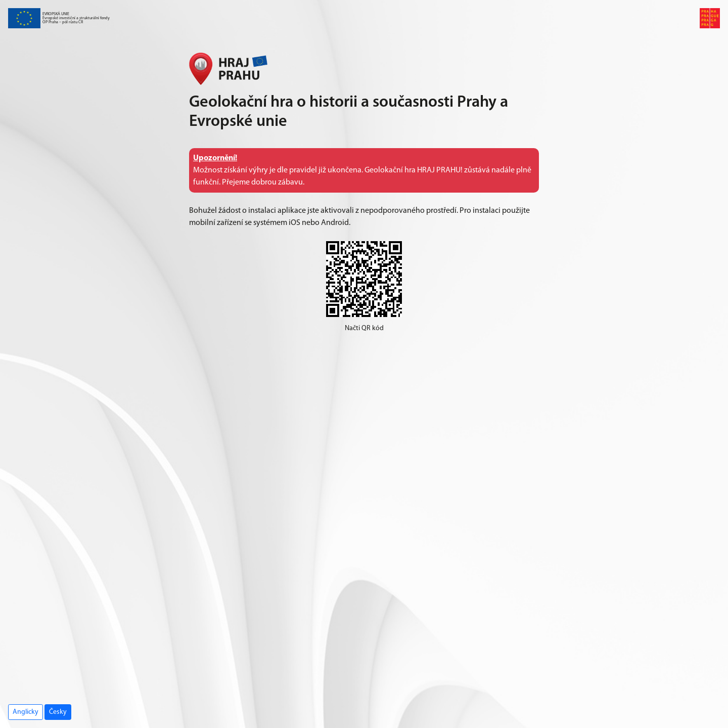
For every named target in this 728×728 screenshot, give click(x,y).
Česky (58, 712)
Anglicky (26, 712)
